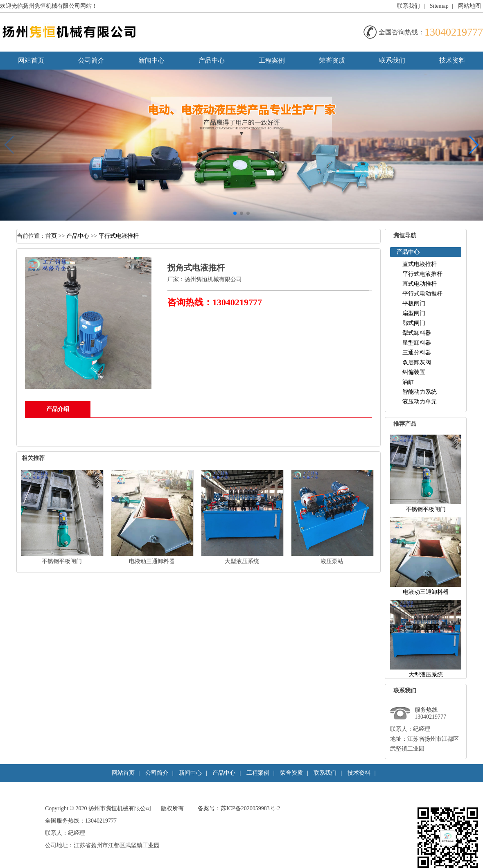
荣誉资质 (332, 60)
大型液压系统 (242, 561)
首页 (51, 236)
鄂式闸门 (414, 323)
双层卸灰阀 (417, 362)
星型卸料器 (417, 343)
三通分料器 (417, 353)
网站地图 (469, 6)
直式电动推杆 (420, 284)
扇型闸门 (414, 313)
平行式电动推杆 (422, 294)
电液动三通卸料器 (152, 561)
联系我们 (409, 6)
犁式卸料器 (417, 333)
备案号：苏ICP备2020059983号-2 (239, 808)
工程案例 (272, 60)
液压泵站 (332, 561)
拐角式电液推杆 (196, 268)
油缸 (408, 382)
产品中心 (212, 60)
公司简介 (91, 60)
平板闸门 (414, 303)
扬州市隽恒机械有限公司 (120, 808)
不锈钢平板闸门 (62, 561)
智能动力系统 (420, 392)
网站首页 (31, 60)
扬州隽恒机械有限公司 (213, 279)
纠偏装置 (414, 372)
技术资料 (452, 60)
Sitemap (439, 6)
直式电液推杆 (420, 264)
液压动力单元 (420, 402)
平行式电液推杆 (119, 236)
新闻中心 (151, 60)
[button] (235, 213)
